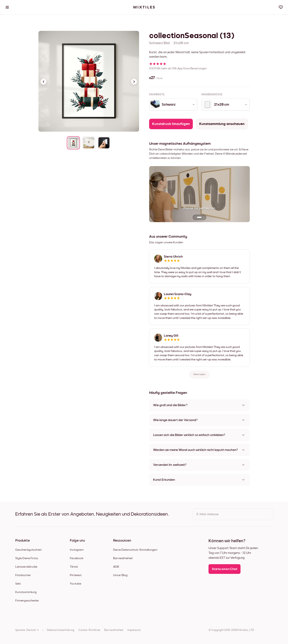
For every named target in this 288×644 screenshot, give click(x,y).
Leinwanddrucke (26, 567)
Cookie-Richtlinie (89, 630)
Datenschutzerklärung (61, 630)
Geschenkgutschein (29, 550)
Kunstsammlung (26, 592)
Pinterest (76, 575)
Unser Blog (120, 575)
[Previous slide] (43, 82)
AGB (116, 567)
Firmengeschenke (27, 601)
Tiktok (74, 567)
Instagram (77, 550)
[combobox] (173, 105)
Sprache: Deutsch (27, 630)
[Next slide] (134, 82)
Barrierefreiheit (123, 558)
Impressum (134, 630)
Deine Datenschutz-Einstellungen (135, 550)
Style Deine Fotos (27, 558)
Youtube (75, 584)
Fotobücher (23, 575)
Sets (18, 584)
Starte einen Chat (225, 569)
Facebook (77, 558)
